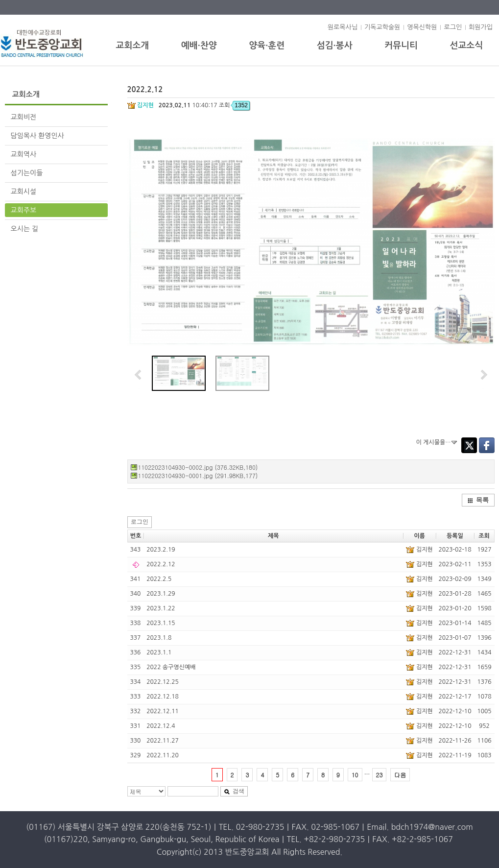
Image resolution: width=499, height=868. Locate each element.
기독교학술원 (382, 27)
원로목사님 (343, 27)
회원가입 (481, 27)
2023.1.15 (161, 623)
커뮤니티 (401, 46)
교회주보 (24, 210)
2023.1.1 (159, 652)
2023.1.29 (161, 594)
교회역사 (24, 154)
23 (380, 775)
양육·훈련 (267, 46)
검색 (234, 791)
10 (355, 775)
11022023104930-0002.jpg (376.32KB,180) (198, 467)
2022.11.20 (162, 755)
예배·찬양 (199, 46)
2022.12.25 (162, 682)
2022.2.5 (159, 579)
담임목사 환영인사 (37, 136)
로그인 (453, 27)
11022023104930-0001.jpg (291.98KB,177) (198, 475)
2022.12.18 (162, 697)
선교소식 (467, 46)
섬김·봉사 (335, 46)
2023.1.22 (161, 608)
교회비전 (24, 117)
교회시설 (59, 192)
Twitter (469, 445)
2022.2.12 (161, 564)
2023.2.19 (161, 550)
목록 (478, 500)
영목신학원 (422, 27)
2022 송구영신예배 (171, 667)
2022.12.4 (161, 726)
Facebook (487, 445)
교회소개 (133, 46)
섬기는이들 (27, 173)
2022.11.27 (162, 741)
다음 (400, 775)
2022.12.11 (162, 711)
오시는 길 (25, 229)
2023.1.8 (159, 638)
